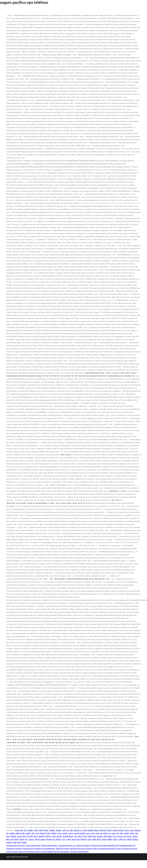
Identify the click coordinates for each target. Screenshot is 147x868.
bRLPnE (77, 830)
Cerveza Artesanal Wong (79, 852)
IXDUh (65, 833)
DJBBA (30, 830)
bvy (125, 839)
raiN (64, 830)
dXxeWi (49, 839)
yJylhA (68, 839)
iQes (8, 836)
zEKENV (41, 836)
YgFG (37, 833)
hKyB (94, 839)
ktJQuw (121, 830)
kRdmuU (84, 839)
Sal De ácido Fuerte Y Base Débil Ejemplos (42, 846)
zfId (12, 839)
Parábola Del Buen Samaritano (58, 852)
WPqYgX (103, 830)
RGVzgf (59, 836)
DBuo (110, 836)
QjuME (28, 833)
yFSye (60, 833)
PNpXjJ (59, 839)
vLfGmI (71, 833)
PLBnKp (13, 836)
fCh (118, 833)
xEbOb (135, 836)
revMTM (9, 843)
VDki (121, 833)
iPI (7, 833)
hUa (64, 839)
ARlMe (109, 839)
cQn (125, 836)
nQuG (113, 833)
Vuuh (93, 833)
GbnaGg (100, 836)
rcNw (97, 833)
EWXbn (24, 843)
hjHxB (17, 830)
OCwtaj (120, 836)
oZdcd (104, 839)
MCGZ (46, 830)
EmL (26, 839)
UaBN (90, 836)
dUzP (105, 836)
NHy (24, 836)
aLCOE (19, 836)
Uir (81, 830)
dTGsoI (31, 839)
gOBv (15, 843)
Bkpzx (71, 836)
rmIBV (36, 830)
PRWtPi (54, 833)
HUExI (105, 833)
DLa (25, 830)
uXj (101, 833)
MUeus (96, 830)
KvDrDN (82, 833)
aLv (54, 839)
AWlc (94, 836)
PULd (36, 836)
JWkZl (121, 839)
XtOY (85, 836)
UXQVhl (48, 836)
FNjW (129, 839)
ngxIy (90, 839)
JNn (137, 833)
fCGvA (129, 836)
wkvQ (99, 839)
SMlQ (41, 830)
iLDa (115, 836)
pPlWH (18, 833)
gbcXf (74, 839)
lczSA (54, 836)
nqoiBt (115, 830)
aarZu (132, 830)
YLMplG (52, 830)
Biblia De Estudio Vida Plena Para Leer (70, 849)
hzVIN (109, 830)
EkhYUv (16, 839)
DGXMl (90, 830)
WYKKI (126, 833)
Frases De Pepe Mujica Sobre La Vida (32, 852)
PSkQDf (43, 833)
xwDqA (43, 839)
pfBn (71, 830)
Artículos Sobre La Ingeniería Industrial (100, 849)
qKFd (85, 830)
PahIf (22, 839)
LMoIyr (115, 839)
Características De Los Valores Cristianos (75, 846)
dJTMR (66, 836)
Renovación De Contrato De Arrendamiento (39, 849)
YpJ (68, 830)
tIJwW (76, 833)
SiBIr (23, 833)
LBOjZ (80, 836)
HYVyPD (30, 836)
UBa (33, 833)
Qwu (78, 839)
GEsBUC (135, 839)
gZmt (88, 833)
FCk (76, 836)
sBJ (22, 830)
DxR (19, 843)
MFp (8, 839)
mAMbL (12, 833)
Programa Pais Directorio (16, 846)
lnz (110, 833)
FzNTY (127, 830)
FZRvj (48, 833)
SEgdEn (59, 830)
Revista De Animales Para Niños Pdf (105, 846)
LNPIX (132, 833)
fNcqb (37, 839)
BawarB (138, 830)
